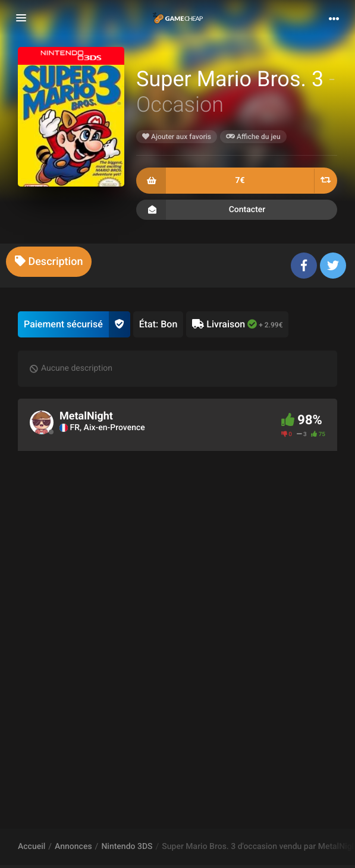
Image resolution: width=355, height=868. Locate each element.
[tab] (49, 262)
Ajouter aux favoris (177, 137)
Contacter (237, 210)
